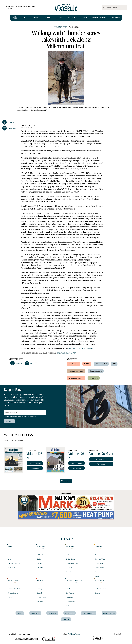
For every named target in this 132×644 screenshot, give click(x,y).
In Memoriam (70, 601)
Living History (71, 559)
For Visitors (70, 593)
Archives (66, 619)
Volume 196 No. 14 (101, 453)
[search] (124, 8)
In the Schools (42, 597)
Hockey (39, 589)
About (20, 613)
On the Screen (99, 567)
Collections (70, 572)
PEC (114, 364)
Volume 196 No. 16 (34, 456)
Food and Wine (100, 559)
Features (47, 18)
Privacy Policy (89, 613)
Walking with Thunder (76, 378)
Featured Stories (100, 589)
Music (97, 576)
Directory (98, 593)
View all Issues (66, 481)
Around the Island (100, 18)
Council (10, 555)
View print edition (35, 463)
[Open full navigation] (15, 18)
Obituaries (69, 606)
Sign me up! (9, 421)
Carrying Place (73, 364)
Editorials (40, 555)
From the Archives (72, 563)
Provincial (11, 567)
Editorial (35, 18)
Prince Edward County (76, 371)
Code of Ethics (109, 613)
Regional (40, 601)
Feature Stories (13, 593)
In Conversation (71, 555)
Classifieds (69, 597)
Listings (11, 597)
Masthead (35, 613)
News (24, 18)
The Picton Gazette (96, 371)
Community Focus (60, 27)
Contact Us (70, 613)
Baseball (40, 593)
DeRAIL (87, 364)
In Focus (69, 567)
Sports (84, 18)
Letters (39, 563)
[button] (9, 122)
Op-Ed (39, 559)
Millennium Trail (101, 364)
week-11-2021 (94, 378)
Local (10, 559)
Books (97, 572)
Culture (59, 18)
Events (68, 589)
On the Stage (99, 563)
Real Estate (72, 18)
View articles (35, 468)
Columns (40, 567)
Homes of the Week (14, 589)
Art (96, 555)
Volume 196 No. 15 (76, 456)
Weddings (116, 18)
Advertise (52, 613)
